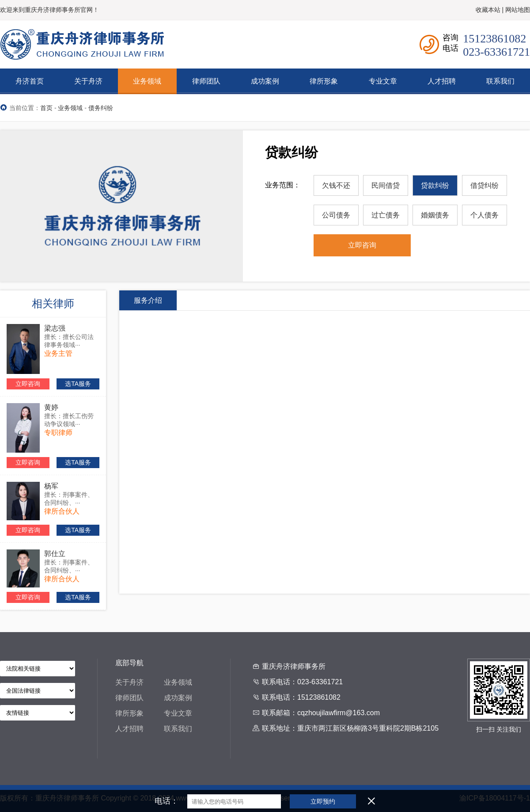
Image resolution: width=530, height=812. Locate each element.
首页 (46, 108)
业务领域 (70, 108)
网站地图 (518, 10)
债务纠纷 (101, 108)
